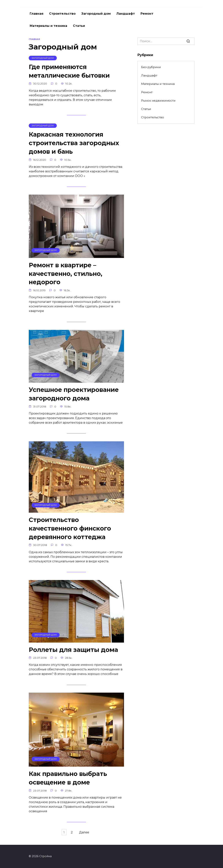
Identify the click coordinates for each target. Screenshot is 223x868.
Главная (37, 14)
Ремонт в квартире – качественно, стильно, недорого (66, 275)
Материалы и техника (48, 26)
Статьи (79, 26)
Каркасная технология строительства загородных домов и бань (74, 144)
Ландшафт (126, 14)
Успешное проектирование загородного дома (74, 396)
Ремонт (147, 14)
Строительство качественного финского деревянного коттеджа (70, 531)
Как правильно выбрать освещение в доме (68, 782)
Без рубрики (151, 67)
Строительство (62, 14)
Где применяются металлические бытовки (69, 71)
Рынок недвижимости (158, 101)
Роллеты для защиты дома (73, 653)
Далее (87, 837)
